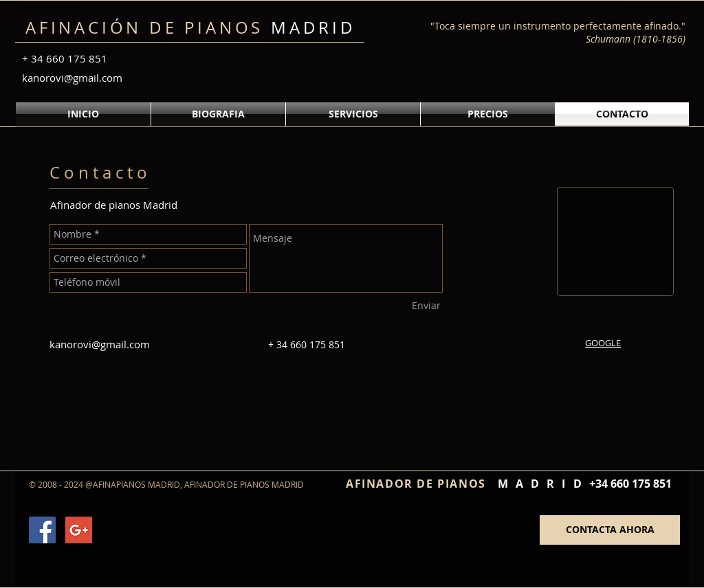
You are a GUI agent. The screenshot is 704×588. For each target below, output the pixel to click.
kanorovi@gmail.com (72, 78)
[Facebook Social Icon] (42, 530)
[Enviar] (426, 306)
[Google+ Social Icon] (79, 530)
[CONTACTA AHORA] (610, 530)
